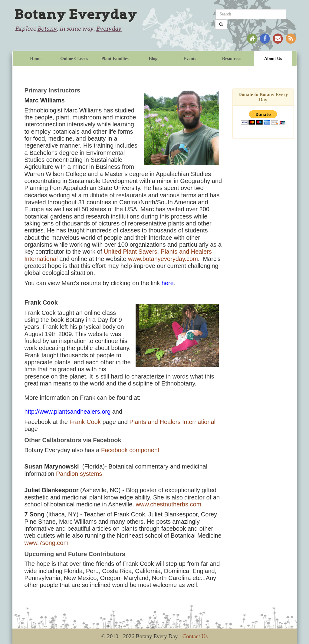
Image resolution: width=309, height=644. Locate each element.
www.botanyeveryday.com (163, 259)
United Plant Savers (131, 252)
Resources (232, 58)
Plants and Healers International (172, 422)
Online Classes (74, 58)
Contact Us (195, 636)
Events (190, 58)
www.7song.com (47, 543)
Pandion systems (79, 474)
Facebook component (130, 450)
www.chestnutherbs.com (169, 504)
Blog (153, 58)
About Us (273, 58)
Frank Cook (85, 422)
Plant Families (115, 58)
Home (36, 58)
